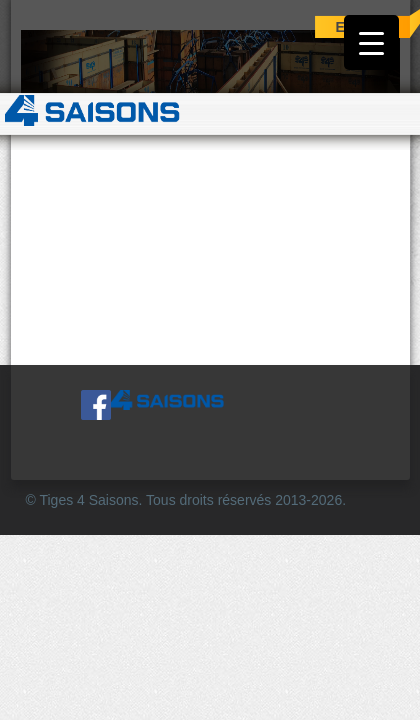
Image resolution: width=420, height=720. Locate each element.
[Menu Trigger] (371, 42)
